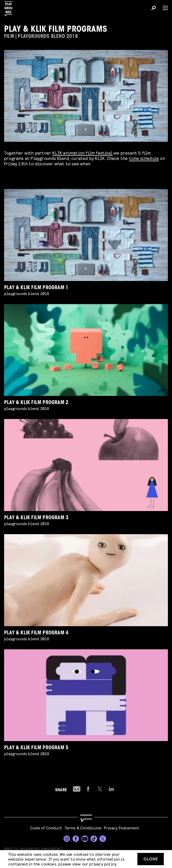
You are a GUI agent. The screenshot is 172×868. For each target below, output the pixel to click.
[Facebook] (76, 839)
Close (151, 859)
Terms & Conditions (83, 828)
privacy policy (103, 864)
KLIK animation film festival (82, 153)
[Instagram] (67, 839)
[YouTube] (85, 839)
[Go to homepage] (86, 818)
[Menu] (163, 8)
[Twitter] (103, 839)
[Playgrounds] (10, 7)
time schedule (144, 158)
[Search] (154, 9)
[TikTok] (94, 839)
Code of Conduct (46, 828)
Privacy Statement (122, 828)
